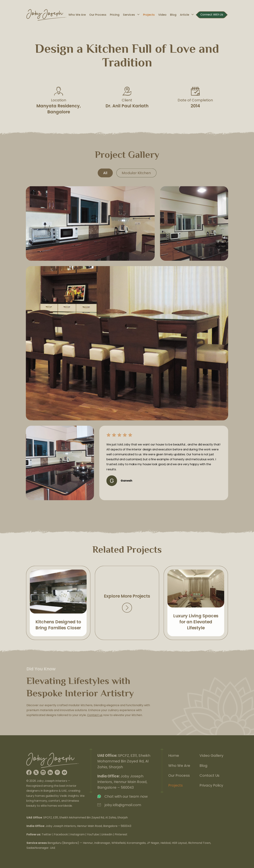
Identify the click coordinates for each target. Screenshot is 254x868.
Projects (149, 15)
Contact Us (210, 775)
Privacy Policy (212, 786)
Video (162, 15)
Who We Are (77, 15)
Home (173, 755)
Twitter (47, 834)
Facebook (61, 834)
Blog (173, 15)
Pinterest (121, 834)
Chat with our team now (126, 797)
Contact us (95, 715)
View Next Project (196, 603)
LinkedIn (107, 834)
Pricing (115, 15)
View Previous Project (58, 603)
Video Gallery (212, 755)
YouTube (93, 834)
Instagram (77, 834)
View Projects (127, 603)
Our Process (98, 15)
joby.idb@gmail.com (123, 806)
